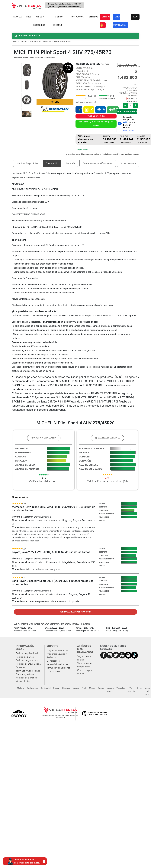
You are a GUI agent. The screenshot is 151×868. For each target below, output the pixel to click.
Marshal (76, 688)
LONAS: (79, 71)
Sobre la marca (128, 163)
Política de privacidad (27, 653)
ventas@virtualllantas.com (60, 664)
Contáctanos (53, 661)
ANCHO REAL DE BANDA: (88, 81)
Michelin (47, 42)
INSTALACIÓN (78, 17)
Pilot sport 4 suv (63, 42)
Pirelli (84, 688)
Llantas (23, 42)
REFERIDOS (93, 17)
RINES (28, 17)
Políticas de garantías (27, 660)
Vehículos (121, 688)
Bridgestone (32, 688)
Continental (45, 688)
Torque (101, 688)
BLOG (135, 17)
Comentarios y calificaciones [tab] (98, 163)
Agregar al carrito (127, 111)
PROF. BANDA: (83, 75)
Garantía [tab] (70, 163)
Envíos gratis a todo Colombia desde (65, 6)
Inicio (14, 42)
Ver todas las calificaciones (76, 612)
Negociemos (83, 149)
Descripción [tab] (52, 163)
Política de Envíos (25, 657)
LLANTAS (18, 17)
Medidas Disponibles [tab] (27, 163)
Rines (140, 688)
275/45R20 (35, 42)
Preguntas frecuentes (57, 651)
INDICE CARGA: (83, 87)
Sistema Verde (84, 663)
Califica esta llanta (44, 438)
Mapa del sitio (147, 691)
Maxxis (92, 688)
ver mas (105, 64)
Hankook (66, 688)
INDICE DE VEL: (83, 90)
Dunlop (56, 688)
